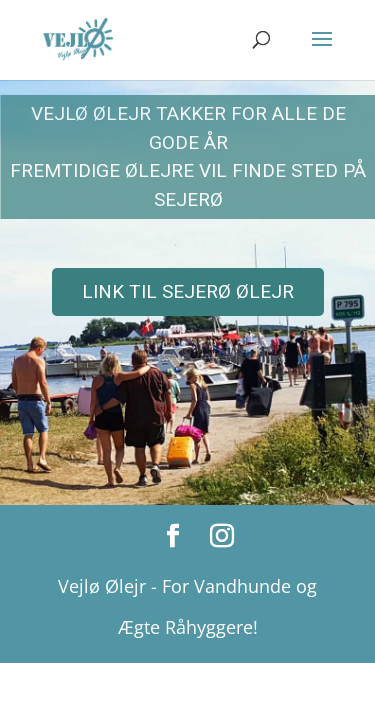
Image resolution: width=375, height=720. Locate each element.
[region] (187, 292)
